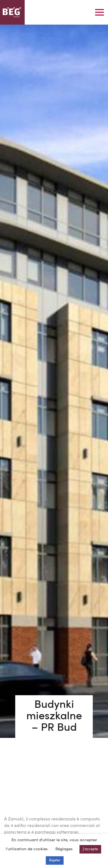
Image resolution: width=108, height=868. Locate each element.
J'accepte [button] (90, 849)
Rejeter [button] (55, 860)
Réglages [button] (64, 849)
